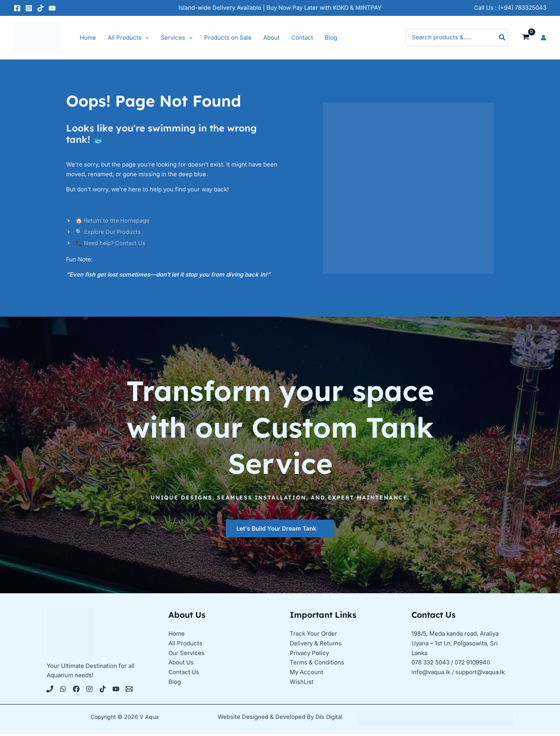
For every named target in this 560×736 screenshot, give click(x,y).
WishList (302, 684)
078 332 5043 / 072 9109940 (451, 665)
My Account (306, 674)
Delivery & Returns (316, 645)
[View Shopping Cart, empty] (526, 37)
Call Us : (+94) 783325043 (510, 8)
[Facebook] (17, 8)
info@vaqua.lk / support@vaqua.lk (458, 674)
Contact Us (184, 674)
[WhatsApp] (63, 691)
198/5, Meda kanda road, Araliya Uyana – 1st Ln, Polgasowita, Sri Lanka (455, 646)
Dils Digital (329, 719)
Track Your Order (313, 636)
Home (177, 636)
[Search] (502, 38)
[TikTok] (40, 8)
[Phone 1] (50, 691)
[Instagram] (29, 8)
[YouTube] (52, 8)
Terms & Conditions (317, 665)
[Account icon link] (543, 38)
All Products (185, 645)
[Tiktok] (103, 691)
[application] (145, 38)
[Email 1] (129, 691)
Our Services (186, 655)
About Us (181, 665)
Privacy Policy (309, 655)
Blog (175, 684)
